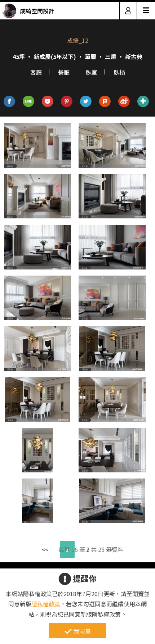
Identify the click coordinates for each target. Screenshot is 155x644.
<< (45, 549)
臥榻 (119, 72)
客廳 (36, 72)
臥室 (92, 72)
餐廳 (64, 72)
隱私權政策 (46, 604)
